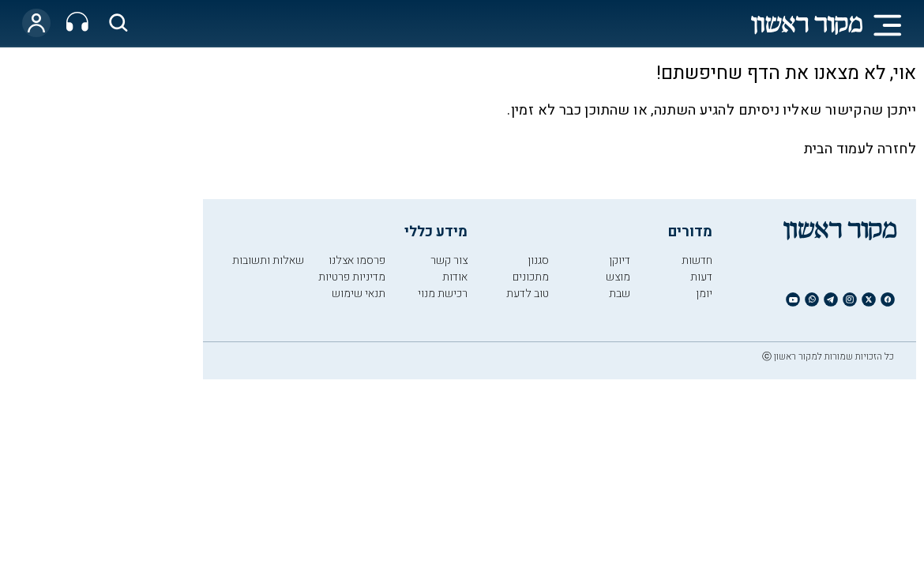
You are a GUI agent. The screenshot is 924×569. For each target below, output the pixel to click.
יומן (704, 294)
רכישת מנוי (443, 294)
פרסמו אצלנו (357, 260)
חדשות (697, 260)
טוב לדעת (528, 294)
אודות (455, 277)
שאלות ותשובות (268, 260)
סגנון (538, 260)
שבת (620, 294)
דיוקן (620, 260)
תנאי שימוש (359, 294)
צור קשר (449, 260)
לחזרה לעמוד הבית (860, 149)
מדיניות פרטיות (352, 277)
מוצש (618, 277)
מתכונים (531, 277)
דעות (701, 277)
